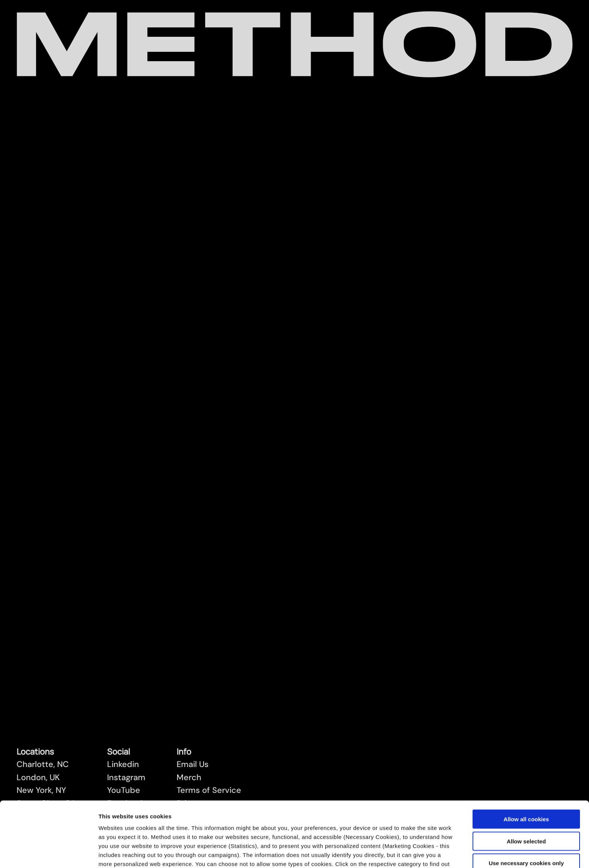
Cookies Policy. (418, 830)
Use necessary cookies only (526, 802)
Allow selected (526, 780)
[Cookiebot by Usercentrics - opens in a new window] (49, 853)
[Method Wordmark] (295, 44)
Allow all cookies (526, 758)
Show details (396, 853)
